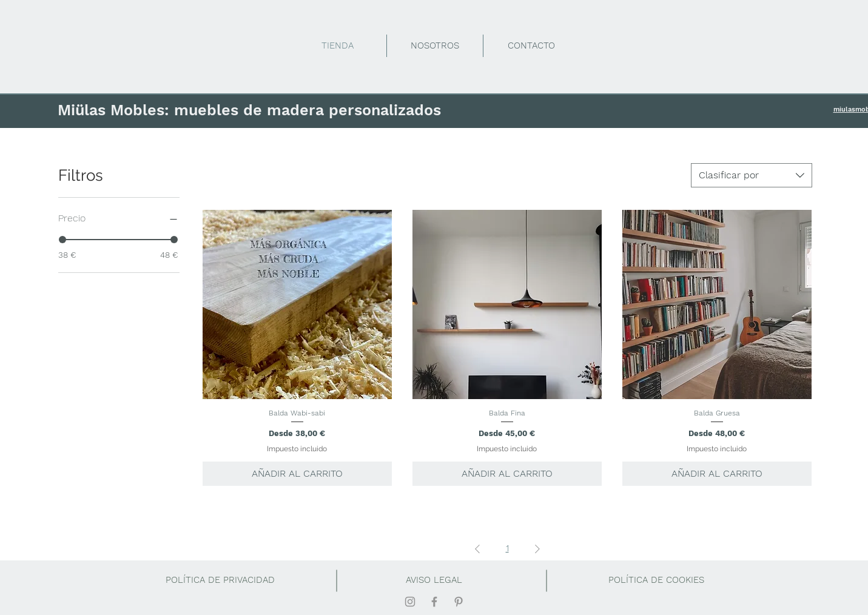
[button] (656, 580)
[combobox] (752, 175)
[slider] (62, 240)
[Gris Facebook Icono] (434, 602)
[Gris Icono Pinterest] (459, 602)
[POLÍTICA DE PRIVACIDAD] (220, 580)
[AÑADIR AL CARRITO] (297, 474)
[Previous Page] (477, 549)
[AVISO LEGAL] (434, 580)
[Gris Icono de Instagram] (410, 602)
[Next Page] (537, 549)
